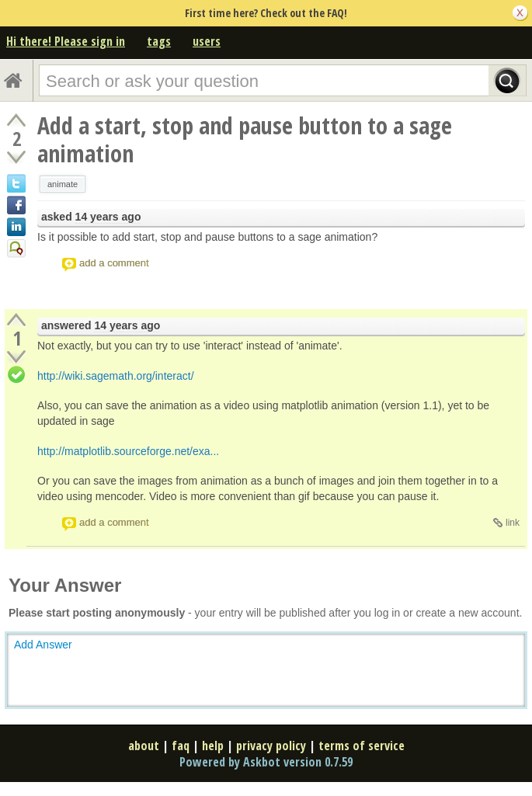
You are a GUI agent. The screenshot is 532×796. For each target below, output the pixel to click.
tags (159, 41)
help (213, 746)
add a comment (114, 263)
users (207, 41)
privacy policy (271, 746)
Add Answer (43, 645)
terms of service (362, 746)
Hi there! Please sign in (66, 41)
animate (63, 184)
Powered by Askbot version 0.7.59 (266, 762)
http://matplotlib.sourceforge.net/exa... (128, 451)
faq (181, 746)
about (144, 746)
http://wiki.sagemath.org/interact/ (116, 376)
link (513, 523)
